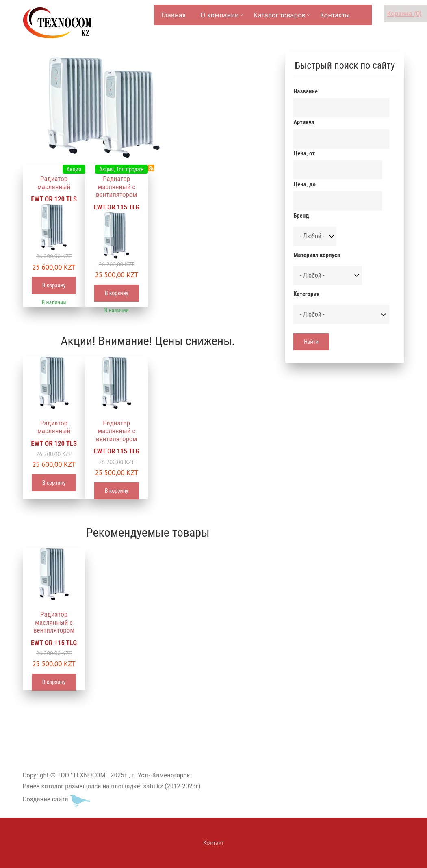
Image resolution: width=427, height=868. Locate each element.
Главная (173, 15)
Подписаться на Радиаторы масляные (151, 168)
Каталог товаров (279, 18)
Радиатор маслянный (54, 183)
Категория (306, 294)
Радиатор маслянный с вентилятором (116, 187)
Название (306, 91)
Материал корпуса (317, 255)
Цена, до (305, 184)
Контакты (335, 15)
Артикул (304, 122)
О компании (219, 18)
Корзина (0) (404, 13)
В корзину (54, 285)
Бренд (301, 216)
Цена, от (304, 153)
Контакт (213, 843)
